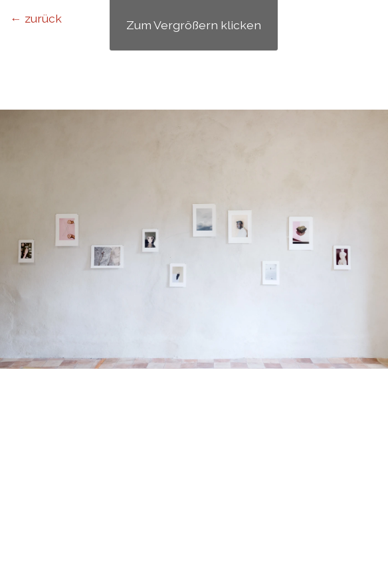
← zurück (36, 18)
